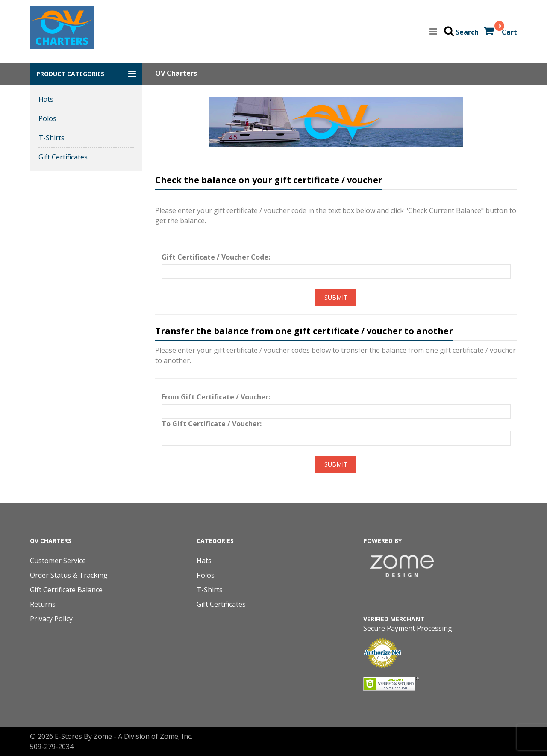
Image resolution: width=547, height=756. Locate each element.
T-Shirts (51, 138)
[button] (86, 74)
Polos (47, 118)
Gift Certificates (63, 157)
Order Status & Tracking (69, 575)
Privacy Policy (51, 619)
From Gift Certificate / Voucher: (216, 397)
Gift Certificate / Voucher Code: (216, 257)
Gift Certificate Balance (66, 590)
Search (467, 32)
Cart (509, 32)
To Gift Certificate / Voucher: (212, 424)
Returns (43, 604)
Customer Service (58, 561)
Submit (336, 297)
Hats (46, 99)
